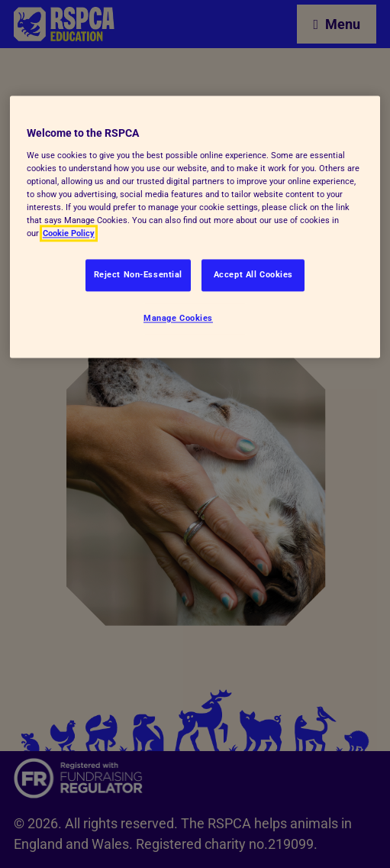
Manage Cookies (178, 319)
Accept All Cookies (253, 275)
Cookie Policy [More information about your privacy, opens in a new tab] (69, 234)
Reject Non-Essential (138, 275)
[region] (195, 227)
